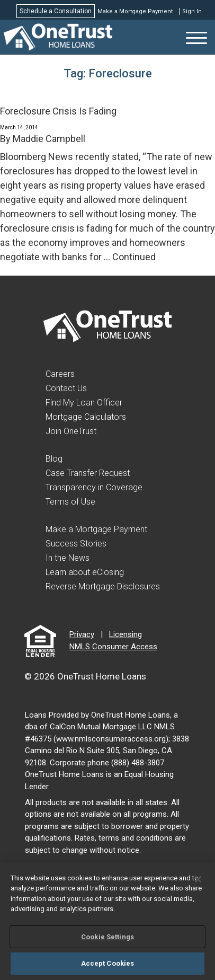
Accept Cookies (108, 963)
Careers (60, 374)
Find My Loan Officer (84, 403)
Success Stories (76, 544)
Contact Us (66, 388)
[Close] (198, 879)
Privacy (82, 634)
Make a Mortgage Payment (135, 11)
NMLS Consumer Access (113, 647)
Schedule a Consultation (56, 11)
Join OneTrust (71, 431)
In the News (68, 558)
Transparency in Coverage (94, 487)
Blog (54, 459)
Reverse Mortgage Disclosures (103, 586)
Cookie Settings (107, 937)
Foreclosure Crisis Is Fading (58, 111)
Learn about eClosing (85, 572)
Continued (134, 257)
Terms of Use (70, 502)
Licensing (126, 634)
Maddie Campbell (49, 139)
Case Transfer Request (88, 473)
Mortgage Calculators (86, 417)
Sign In (192, 11)
